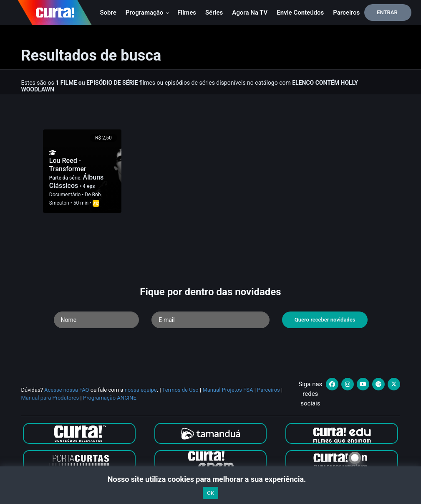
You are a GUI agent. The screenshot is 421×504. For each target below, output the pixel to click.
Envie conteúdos (300, 13)
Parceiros (346, 13)
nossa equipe (141, 390)
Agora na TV (250, 13)
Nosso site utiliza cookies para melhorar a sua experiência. (210, 479)
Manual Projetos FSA (228, 390)
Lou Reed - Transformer (68, 165)
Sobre (108, 13)
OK (210, 493)
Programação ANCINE (110, 398)
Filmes (187, 13)
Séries (214, 13)
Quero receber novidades (325, 320)
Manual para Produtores (50, 398)
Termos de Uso (180, 390)
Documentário (65, 195)
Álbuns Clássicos (76, 181)
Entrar (387, 12)
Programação (147, 13)
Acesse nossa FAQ (67, 390)
